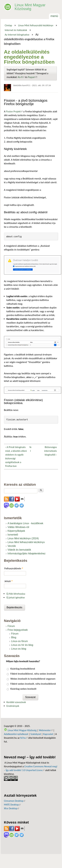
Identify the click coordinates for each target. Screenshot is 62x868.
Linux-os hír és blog (22, 645)
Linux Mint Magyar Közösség (30, 7)
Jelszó (9, 581)
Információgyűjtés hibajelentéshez (27, 553)
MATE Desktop (12, 805)
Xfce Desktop (11, 808)
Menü (54, 16)
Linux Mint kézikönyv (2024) (23, 538)
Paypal (32, 77)
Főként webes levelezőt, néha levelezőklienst (33, 684)
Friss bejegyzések (18, 630)
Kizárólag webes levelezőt (23, 689)
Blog (14, 637)
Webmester (46, 730)
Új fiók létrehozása (16, 594)
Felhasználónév (14, 568)
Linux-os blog (19, 649)
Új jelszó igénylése (16, 597)
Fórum (11, 626)
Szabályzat (36, 734)
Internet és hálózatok (16, 30)
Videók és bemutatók (19, 550)
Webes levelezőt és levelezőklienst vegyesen (33, 679)
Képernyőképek (16, 531)
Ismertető (13, 535)
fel (30, 449)
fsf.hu (24, 738)
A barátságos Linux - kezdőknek (25, 523)
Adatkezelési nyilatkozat (16, 734)
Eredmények (13, 706)
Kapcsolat (48, 734)
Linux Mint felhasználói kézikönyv (36, 25)
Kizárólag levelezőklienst (23, 669)
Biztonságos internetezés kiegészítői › (51, 451)
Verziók (12, 546)
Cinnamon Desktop (15, 801)
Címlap (8, 25)
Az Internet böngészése (17, 35)
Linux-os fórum (20, 641)
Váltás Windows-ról (18, 527)
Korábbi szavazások (16, 702)
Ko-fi (21, 77)
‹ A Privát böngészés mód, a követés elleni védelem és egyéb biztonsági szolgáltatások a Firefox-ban (16, 457)
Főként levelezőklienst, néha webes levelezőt (33, 674)
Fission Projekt (14, 111)
